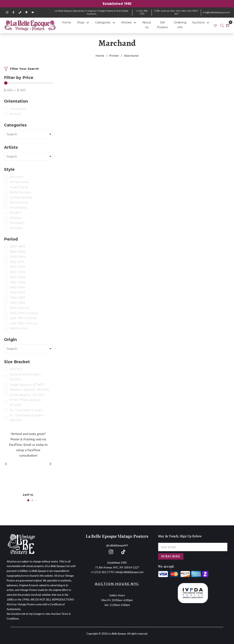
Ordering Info (180, 25)
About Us (147, 25)
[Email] (193, 547)
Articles (126, 22)
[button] (28, 500)
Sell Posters (162, 25)
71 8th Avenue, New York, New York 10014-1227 (176, 12)
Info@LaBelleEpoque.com (129, 572)
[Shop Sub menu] (88, 23)
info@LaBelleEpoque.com (216, 12)
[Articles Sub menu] (135, 23)
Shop (81, 22)
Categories (103, 22)
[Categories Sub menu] (114, 23)
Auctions (198, 22)
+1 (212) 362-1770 (142, 12)
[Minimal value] (28, 83)
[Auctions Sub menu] (208, 23)
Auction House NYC (117, 584)
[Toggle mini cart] (228, 25)
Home (67, 22)
